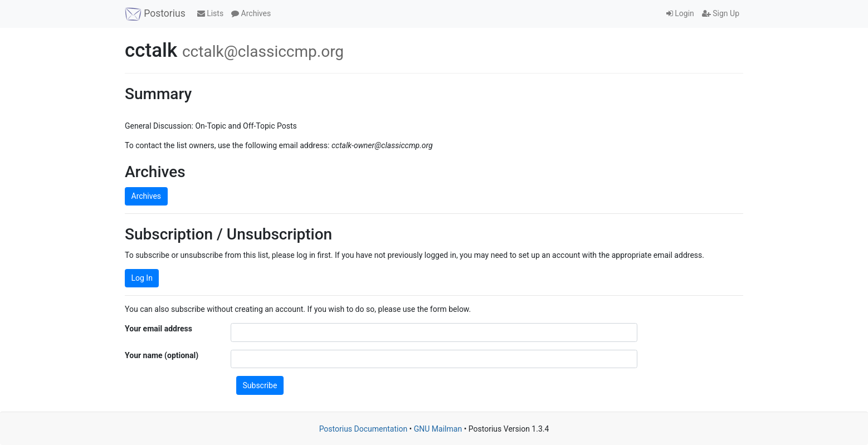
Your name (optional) (162, 355)
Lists (210, 13)
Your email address (159, 329)
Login (680, 13)
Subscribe (260, 385)
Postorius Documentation (364, 429)
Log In (142, 278)
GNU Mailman (438, 429)
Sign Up (721, 13)
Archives (251, 13)
